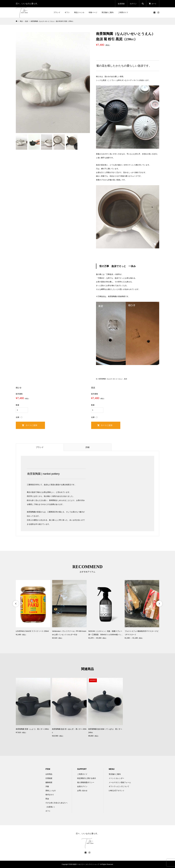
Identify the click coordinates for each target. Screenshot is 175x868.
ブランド (57, 12)
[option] (33, 608)
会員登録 (121, 4)
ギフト (67, 12)
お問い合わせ (82, 791)
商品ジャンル (79, 12)
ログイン (133, 4)
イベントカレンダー (116, 778)
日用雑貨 (49, 778)
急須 (126, 379)
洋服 (47, 786)
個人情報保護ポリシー (86, 782)
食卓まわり (50, 795)
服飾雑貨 (49, 782)
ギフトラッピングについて (119, 786)
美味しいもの (51, 791)
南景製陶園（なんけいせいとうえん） (111, 379)
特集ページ (93, 12)
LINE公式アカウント (117, 791)
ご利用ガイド (123, 12)
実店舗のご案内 (108, 12)
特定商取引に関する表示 (87, 778)
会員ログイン (82, 786)
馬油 (47, 799)
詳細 (87, 447)
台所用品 (49, 774)
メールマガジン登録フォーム (120, 782)
